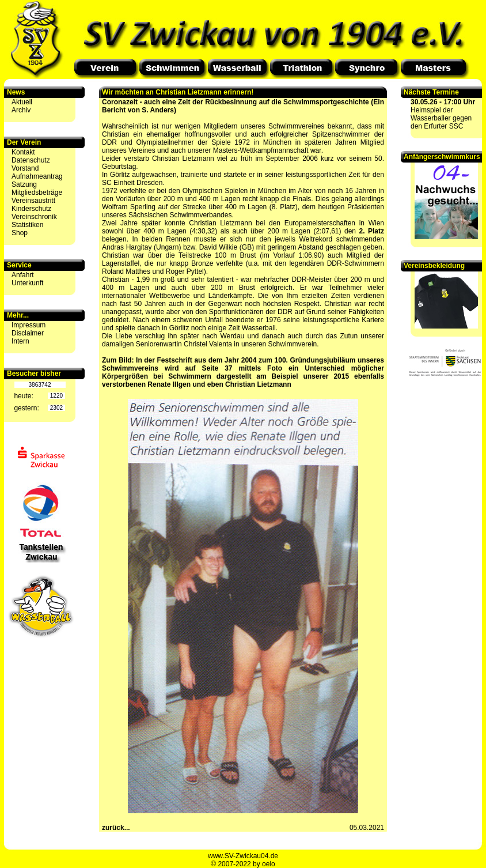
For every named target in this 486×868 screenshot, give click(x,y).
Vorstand (25, 168)
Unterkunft (27, 283)
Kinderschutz (31, 209)
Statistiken (27, 225)
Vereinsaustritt (33, 201)
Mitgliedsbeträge (37, 193)
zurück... (116, 828)
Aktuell (22, 102)
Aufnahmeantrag (37, 176)
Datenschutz (31, 160)
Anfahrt (23, 275)
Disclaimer (28, 333)
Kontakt (23, 152)
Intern (20, 341)
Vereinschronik (34, 217)
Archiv (21, 110)
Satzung (24, 184)
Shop (20, 233)
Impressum (29, 325)
